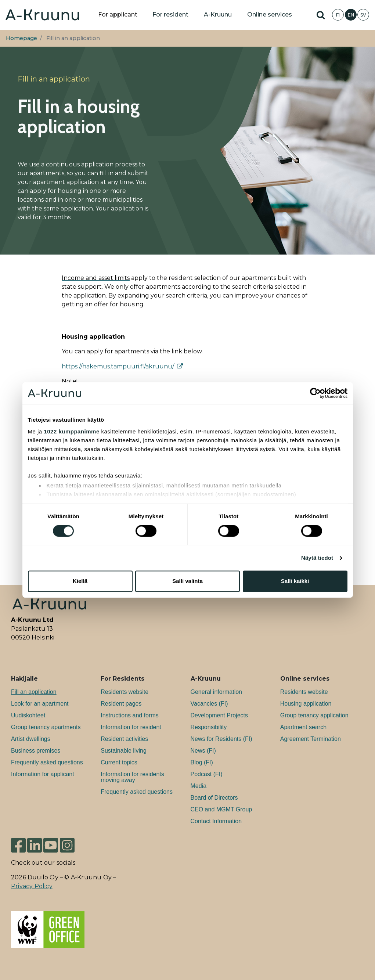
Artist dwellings (31, 739)
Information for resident (131, 727)
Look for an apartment (40, 704)
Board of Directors (214, 798)
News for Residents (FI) (221, 739)
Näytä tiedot (317, 558)
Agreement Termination (311, 739)
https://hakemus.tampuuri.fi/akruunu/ (118, 366)
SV (363, 15)
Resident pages (121, 704)
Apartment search (303, 727)
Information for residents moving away (132, 777)
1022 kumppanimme (71, 431)
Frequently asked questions (47, 762)
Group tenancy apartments (46, 727)
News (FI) (203, 751)
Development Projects (219, 715)
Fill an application (34, 692)
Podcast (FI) (207, 774)
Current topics (119, 762)
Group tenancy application (314, 715)
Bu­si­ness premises (36, 751)
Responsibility (209, 727)
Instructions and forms (129, 715)
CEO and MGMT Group (221, 809)
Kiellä (80, 581)
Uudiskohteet (28, 715)
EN (351, 15)
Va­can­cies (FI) (209, 704)
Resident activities (124, 739)
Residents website (125, 692)
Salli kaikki (295, 581)
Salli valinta (187, 581)
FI (338, 15)
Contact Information (216, 821)
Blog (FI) (202, 762)
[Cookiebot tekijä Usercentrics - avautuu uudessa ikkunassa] (315, 393)
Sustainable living (124, 751)
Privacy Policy (32, 886)
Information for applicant (43, 774)
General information (217, 692)
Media (199, 786)
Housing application (306, 704)
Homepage (21, 38)
